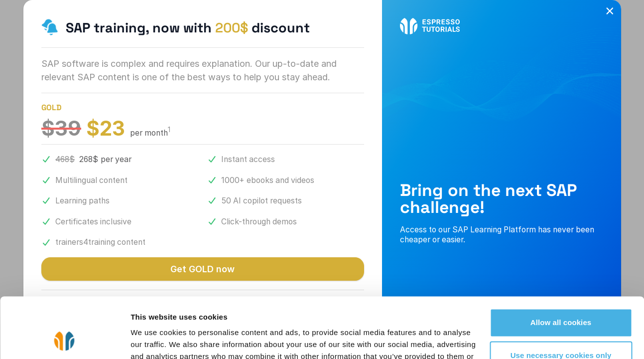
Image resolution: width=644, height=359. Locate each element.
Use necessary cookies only (561, 298)
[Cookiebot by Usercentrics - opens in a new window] (64, 340)
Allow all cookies (561, 266)
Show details (154, 339)
